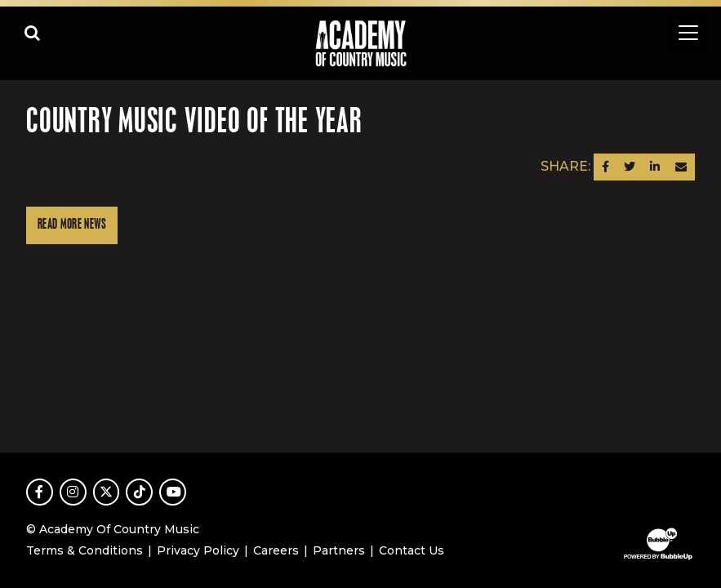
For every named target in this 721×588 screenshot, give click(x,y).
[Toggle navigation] (688, 33)
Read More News (72, 225)
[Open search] (33, 33)
